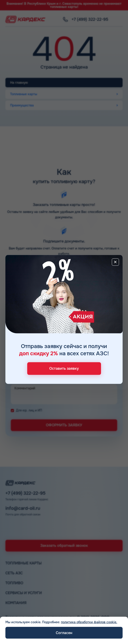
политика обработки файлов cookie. (89, 622)
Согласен (64, 633)
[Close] (115, 262)
